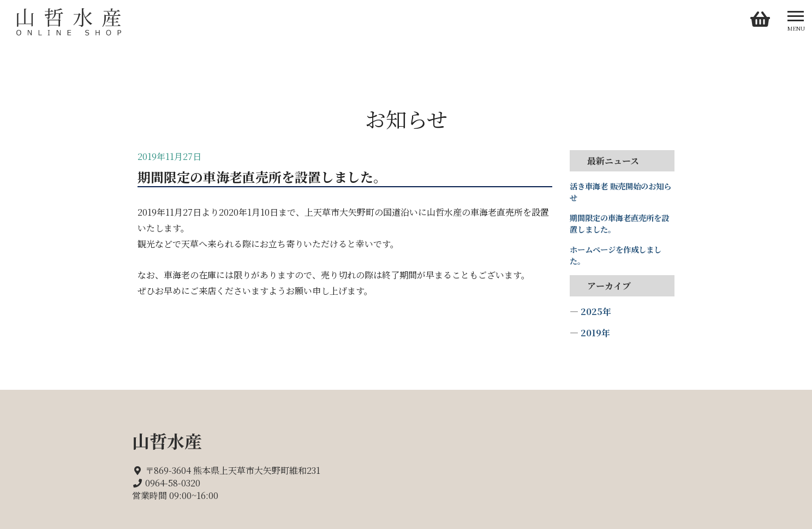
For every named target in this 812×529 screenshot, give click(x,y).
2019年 (595, 333)
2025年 (596, 311)
